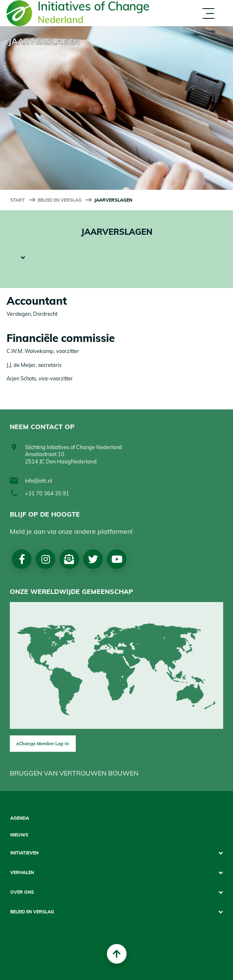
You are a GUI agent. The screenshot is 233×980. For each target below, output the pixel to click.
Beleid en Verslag (60, 200)
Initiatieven (24, 853)
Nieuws (19, 835)
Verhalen (22, 873)
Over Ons (22, 892)
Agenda (20, 818)
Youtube (117, 559)
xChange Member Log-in (43, 744)
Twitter (93, 559)
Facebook (22, 559)
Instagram (46, 559)
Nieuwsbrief (69, 559)
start (18, 200)
